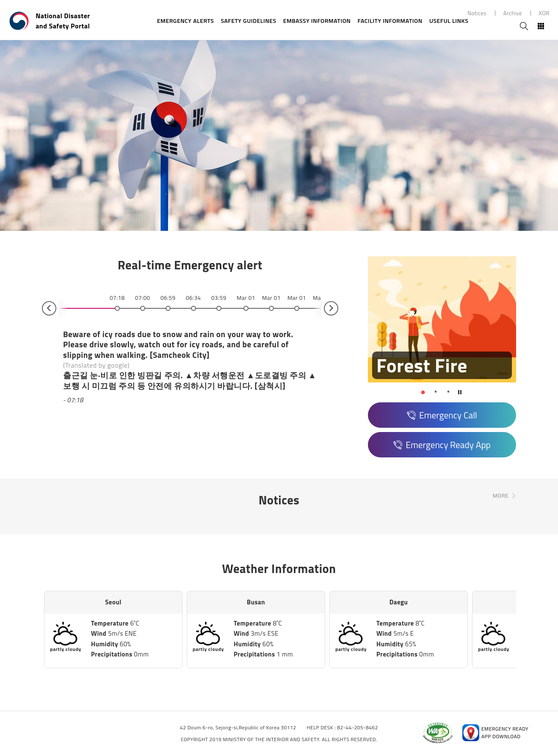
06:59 (168, 298)
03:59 (219, 298)
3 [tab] (448, 392)
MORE (500, 496)
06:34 (193, 298)
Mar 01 (246, 298)
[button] (423, 392)
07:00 (143, 298)
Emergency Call (448, 415)
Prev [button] (49, 308)
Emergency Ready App (448, 445)
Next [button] (331, 308)
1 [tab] (423, 392)
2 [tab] (436, 392)
